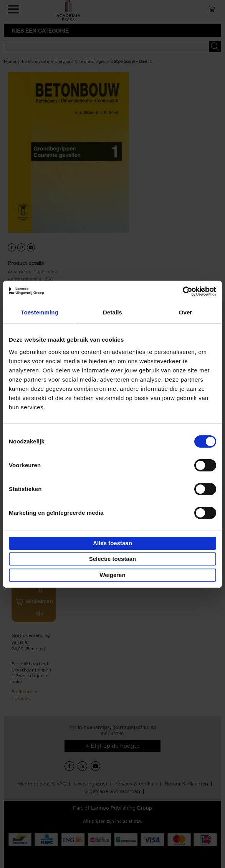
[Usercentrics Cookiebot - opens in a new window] (183, 291)
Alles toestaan (112, 543)
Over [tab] (186, 312)
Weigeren (112, 575)
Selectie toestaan (113, 559)
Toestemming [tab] (40, 312)
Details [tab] (112, 312)
